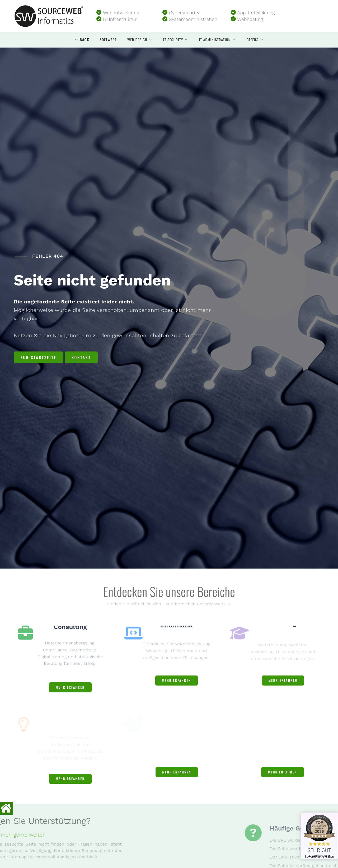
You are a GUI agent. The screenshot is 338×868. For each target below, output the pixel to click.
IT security (173, 40)
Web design (137, 40)
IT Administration (215, 40)
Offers (253, 40)
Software (108, 40)
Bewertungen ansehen (319, 857)
